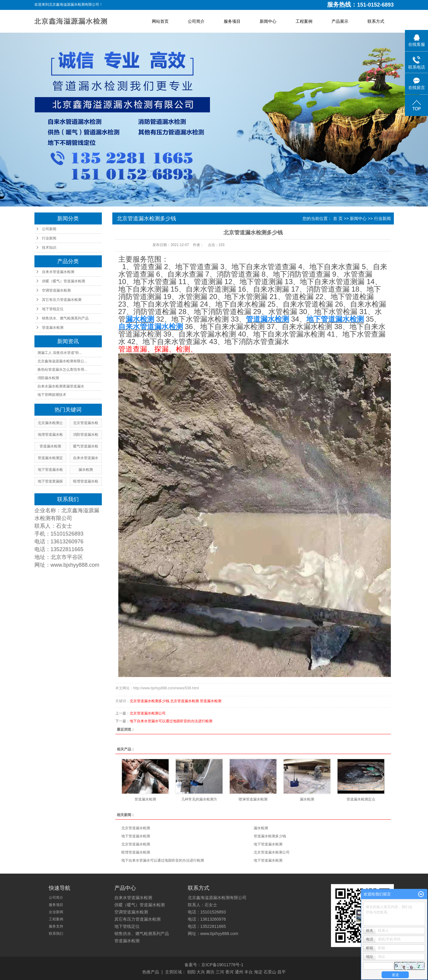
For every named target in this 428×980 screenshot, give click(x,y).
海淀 (258, 972)
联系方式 (376, 21)
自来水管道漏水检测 (58, 272)
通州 (239, 972)
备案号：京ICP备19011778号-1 (214, 965)
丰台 (249, 972)
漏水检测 (86, 470)
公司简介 (196, 21)
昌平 (282, 972)
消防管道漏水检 (86, 435)
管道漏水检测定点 (361, 799)
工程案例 (304, 21)
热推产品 (151, 972)
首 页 (338, 218)
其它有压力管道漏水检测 (62, 300)
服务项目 (232, 21)
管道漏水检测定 (50, 458)
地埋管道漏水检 (50, 435)
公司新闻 (49, 229)
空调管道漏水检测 (56, 290)
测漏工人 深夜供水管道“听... (60, 353)
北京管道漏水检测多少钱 (149, 701)
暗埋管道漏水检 (86, 481)
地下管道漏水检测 (136, 836)
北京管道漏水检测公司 (148, 713)
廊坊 (210, 972)
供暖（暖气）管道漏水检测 (63, 281)
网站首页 (160, 21)
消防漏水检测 (48, 378)
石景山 (270, 972)
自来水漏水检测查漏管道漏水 (61, 386)
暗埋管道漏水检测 (136, 852)
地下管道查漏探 (50, 481)
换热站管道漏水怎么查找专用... (62, 370)
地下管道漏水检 (50, 470)
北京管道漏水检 (86, 423)
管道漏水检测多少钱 (270, 836)
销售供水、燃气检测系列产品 (65, 318)
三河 (220, 972)
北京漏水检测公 (50, 423)
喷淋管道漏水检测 (253, 799)
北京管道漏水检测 (184, 701)
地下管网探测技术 (52, 395)
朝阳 (191, 972)
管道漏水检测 (53, 328)
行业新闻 (49, 238)
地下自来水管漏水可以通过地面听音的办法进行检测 (171, 721)
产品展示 (340, 21)
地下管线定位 (53, 309)
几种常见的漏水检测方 (199, 799)
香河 (229, 972)
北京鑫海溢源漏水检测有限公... (62, 361)
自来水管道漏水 (86, 458)
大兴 (201, 972)
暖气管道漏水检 (86, 446)
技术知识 (49, 248)
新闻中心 (268, 21)
